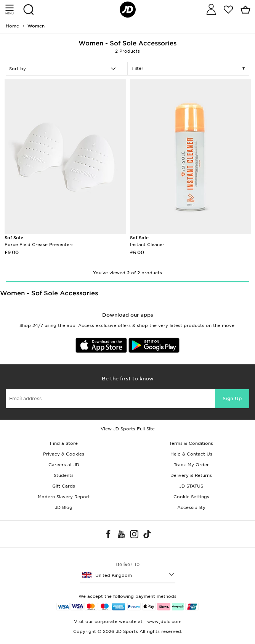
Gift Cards (64, 486)
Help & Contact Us (191, 454)
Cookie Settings (191, 497)
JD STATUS (191, 486)
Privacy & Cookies (64, 454)
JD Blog (64, 507)
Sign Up (232, 398)
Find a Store (64, 443)
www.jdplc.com (164, 621)
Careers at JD (64, 465)
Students (64, 475)
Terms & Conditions (191, 443)
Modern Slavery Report (64, 497)
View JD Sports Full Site (128, 429)
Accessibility (191, 507)
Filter (189, 69)
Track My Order (191, 465)
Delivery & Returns (191, 475)
